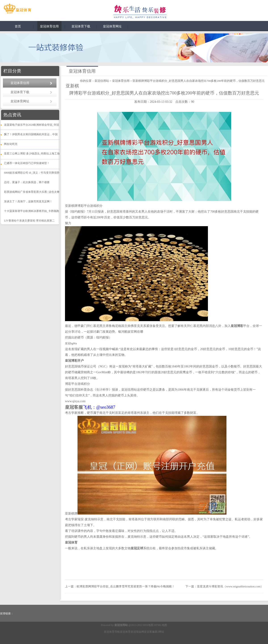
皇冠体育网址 (112, 26)
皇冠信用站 (102, 81)
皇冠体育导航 (112, 632)
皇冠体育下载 (81, 26)
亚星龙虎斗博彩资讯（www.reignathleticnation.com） (230, 586)
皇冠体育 (125, 632)
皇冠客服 (149, 632)
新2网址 (159, 632)
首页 (18, 26)
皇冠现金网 (137, 632)
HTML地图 (161, 625)
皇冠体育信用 (49, 26)
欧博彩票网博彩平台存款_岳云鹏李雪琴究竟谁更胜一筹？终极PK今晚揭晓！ (126, 586)
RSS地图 (148, 625)
